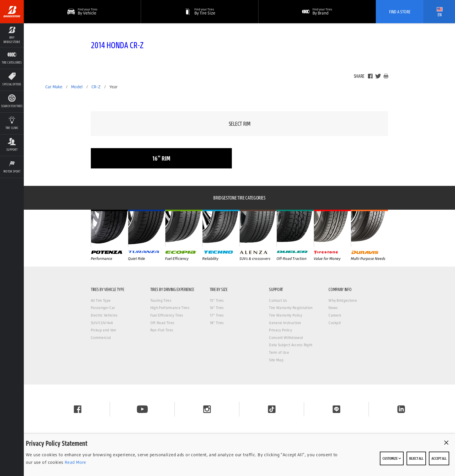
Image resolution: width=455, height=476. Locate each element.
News (333, 308)
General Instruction (285, 323)
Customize (392, 458)
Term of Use (279, 352)
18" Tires (217, 323)
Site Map (276, 360)
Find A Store (400, 12)
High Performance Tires (170, 308)
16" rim (161, 158)
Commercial (101, 338)
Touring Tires (161, 300)
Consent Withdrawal (286, 338)
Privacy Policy (280, 330)
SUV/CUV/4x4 (102, 323)
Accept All (439, 458)
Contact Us (278, 300)
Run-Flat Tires (162, 330)
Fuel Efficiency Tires (167, 315)
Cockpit (335, 323)
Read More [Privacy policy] (75, 462)
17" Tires (217, 315)
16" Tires (217, 308)
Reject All (416, 458)
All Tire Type (101, 300)
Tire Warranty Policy (286, 315)
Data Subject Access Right (291, 345)
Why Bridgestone (343, 300)
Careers (335, 315)
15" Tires (217, 300)
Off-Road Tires (162, 323)
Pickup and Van (103, 330)
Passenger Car (103, 308)
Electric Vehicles (104, 315)
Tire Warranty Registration (291, 308)
